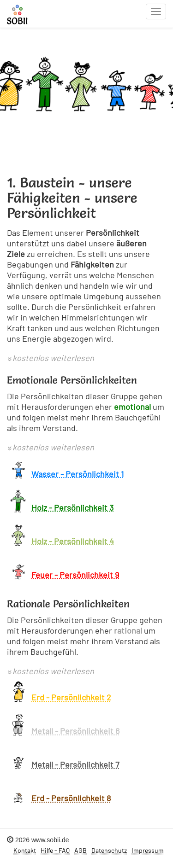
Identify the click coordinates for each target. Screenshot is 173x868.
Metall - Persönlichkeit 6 (75, 731)
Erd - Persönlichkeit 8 (71, 798)
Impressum (148, 850)
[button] (51, 359)
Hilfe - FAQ (55, 850)
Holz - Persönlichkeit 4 (73, 541)
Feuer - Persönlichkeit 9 (75, 575)
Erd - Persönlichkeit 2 (71, 697)
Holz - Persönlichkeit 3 (72, 507)
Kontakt (25, 850)
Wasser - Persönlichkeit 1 (78, 474)
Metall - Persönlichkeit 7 (75, 764)
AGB (81, 850)
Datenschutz (109, 850)
